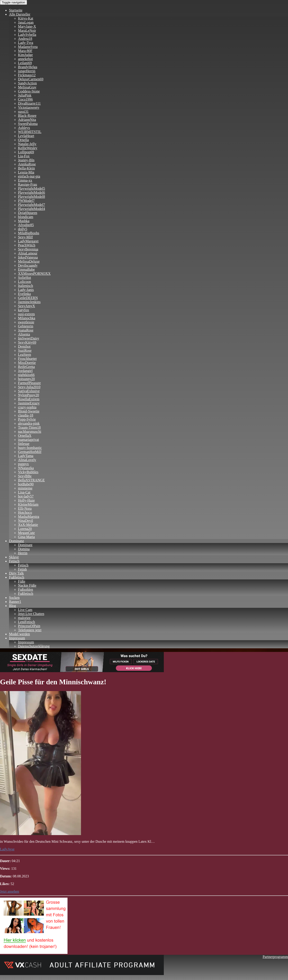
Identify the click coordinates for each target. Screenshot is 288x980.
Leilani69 (25, 63)
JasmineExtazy (29, 403)
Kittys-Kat (26, 18)
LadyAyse (7, 849)
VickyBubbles (28, 472)
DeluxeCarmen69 (31, 79)
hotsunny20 (26, 379)
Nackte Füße (27, 585)
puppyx (23, 464)
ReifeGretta (26, 367)
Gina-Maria (26, 537)
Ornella (23, 140)
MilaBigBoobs (29, 233)
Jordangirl (25, 371)
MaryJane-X (27, 26)
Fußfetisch (17, 577)
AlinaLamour (28, 253)
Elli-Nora (25, 508)
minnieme (25, 488)
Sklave (14, 557)
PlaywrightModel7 (31, 205)
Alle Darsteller (20, 14)
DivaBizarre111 (29, 103)
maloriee (24, 618)
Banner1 (15, 602)
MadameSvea (28, 47)
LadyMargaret (28, 241)
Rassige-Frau (27, 184)
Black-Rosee (27, 116)
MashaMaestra (29, 517)
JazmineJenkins (29, 302)
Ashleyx (24, 128)
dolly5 (23, 229)
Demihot (24, 346)
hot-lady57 (26, 496)
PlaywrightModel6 (31, 193)
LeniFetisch (27, 622)
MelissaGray (27, 87)
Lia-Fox (24, 156)
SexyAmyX (27, 306)
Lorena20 (25, 529)
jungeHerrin (27, 71)
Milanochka (27, 318)
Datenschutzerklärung (34, 646)
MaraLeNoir (27, 30)
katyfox (24, 310)
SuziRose (25, 350)
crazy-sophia (27, 407)
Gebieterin (26, 326)
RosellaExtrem (29, 399)
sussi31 (23, 112)
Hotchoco (25, 513)
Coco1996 (25, 99)
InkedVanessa (28, 257)
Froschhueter (27, 359)
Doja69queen (28, 213)
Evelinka (24, 294)
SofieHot (25, 278)
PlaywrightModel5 (31, 188)
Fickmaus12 (27, 75)
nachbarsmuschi (30, 431)
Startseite (16, 10)
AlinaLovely (27, 460)
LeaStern (25, 355)
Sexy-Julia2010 (29, 387)
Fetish (22, 569)
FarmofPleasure (29, 383)
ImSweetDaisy (29, 338)
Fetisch (14, 561)
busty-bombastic (30, 448)
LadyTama (26, 456)
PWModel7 (26, 201)
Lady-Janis (26, 290)
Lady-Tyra (26, 43)
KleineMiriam (28, 504)
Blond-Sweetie (29, 411)
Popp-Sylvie (27, 419)
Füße (22, 581)
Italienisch (26, 286)
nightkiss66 (26, 375)
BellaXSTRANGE (31, 480)
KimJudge (25, 55)
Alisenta (24, 334)
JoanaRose (26, 330)
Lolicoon (25, 282)
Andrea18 (25, 39)
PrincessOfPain (29, 626)
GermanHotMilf (30, 452)
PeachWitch (27, 245)
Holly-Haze (26, 500)
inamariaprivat (28, 440)
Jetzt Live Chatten (31, 614)
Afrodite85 (26, 225)
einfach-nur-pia (29, 176)
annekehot (25, 59)
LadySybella (27, 35)
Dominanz (17, 541)
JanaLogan (26, 22)
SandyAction (27, 83)
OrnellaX (25, 436)
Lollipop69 (26, 152)
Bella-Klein (26, 168)
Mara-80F (25, 51)
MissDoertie (27, 363)
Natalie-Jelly (27, 144)
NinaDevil (26, 521)
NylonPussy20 (28, 395)
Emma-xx (25, 180)
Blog (12, 606)
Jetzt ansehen (10, 891)
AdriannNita (27, 120)
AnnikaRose (27, 164)
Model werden (19, 634)
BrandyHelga (28, 67)
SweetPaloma (28, 124)
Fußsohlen (26, 589)
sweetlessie (26, 322)
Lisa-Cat (24, 492)
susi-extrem (26, 314)
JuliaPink (25, 95)
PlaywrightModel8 (31, 197)
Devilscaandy (28, 265)
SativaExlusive (29, 391)
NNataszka (26, 468)
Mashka (24, 221)
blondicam (26, 217)
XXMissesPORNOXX (34, 274)
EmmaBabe (26, 269)
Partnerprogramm (275, 957)
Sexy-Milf (25, 237)
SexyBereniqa (28, 249)
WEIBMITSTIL (30, 132)
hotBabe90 (26, 484)
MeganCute (26, 533)
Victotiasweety (29, 107)
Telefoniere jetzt (30, 630)
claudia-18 (26, 415)
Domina (24, 549)
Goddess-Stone (29, 91)
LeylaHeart (26, 136)
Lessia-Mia (26, 172)
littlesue (24, 444)
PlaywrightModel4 (31, 209)
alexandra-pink (29, 423)
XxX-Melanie (28, 525)
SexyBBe (25, 476)
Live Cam (25, 610)
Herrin (23, 553)
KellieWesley (28, 148)
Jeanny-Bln (26, 160)
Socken (14, 598)
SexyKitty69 (27, 342)
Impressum (17, 638)
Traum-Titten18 (29, 427)
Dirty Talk (16, 573)
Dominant (25, 545)
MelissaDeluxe (29, 261)
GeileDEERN (28, 298)
